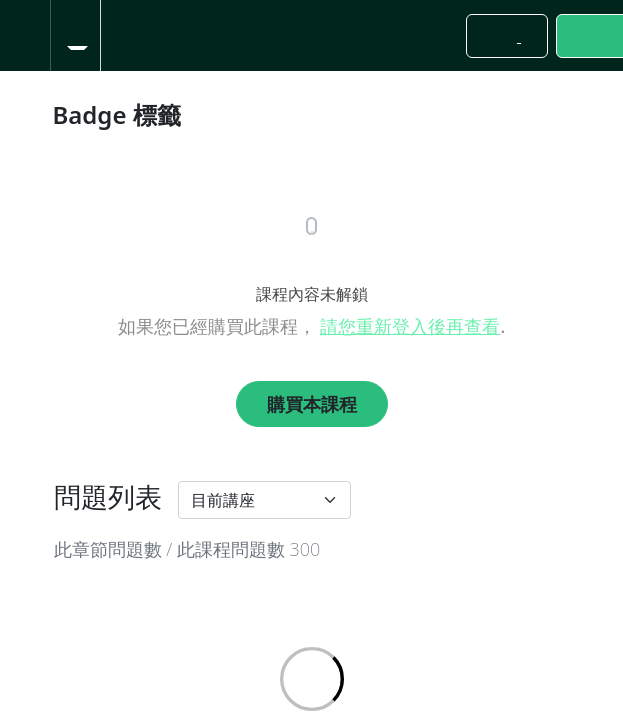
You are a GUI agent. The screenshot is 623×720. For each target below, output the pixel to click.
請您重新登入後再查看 (410, 326)
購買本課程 (312, 404)
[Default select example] (264, 500)
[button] (25, 35)
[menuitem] (75, 35)
